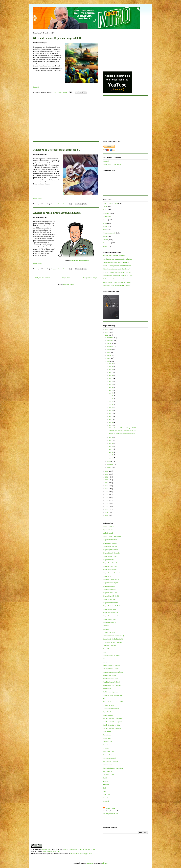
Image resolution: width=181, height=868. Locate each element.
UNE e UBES (107, 795)
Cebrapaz (106, 629)
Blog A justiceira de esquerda (112, 536)
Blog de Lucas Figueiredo (111, 579)
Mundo (105, 236)
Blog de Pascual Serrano (110, 603)
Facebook (106, 161)
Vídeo (105, 246)
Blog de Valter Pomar (110, 622)
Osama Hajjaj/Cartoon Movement (79, 261)
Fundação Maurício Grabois (112, 665)
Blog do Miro (35, 849)
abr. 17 (111, 402)
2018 (107, 486)
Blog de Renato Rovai (110, 609)
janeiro (109, 467)
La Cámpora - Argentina (110, 692)
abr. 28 (111, 370)
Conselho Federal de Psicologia (113, 642)
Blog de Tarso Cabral (109, 619)
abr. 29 (111, 367)
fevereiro (110, 464)
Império (105, 220)
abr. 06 (111, 443)
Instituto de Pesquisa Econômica (113, 672)
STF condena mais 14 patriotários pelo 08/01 (57, 38)
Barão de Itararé (108, 533)
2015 (107, 495)
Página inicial (66, 278)
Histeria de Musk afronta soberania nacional (57, 213)
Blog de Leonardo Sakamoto (112, 573)
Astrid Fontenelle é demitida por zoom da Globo (118, 276)
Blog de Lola (107, 576)
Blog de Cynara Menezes (111, 550)
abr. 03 (111, 452)
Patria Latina (107, 735)
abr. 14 (111, 411)
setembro (110, 346)
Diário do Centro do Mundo (111, 656)
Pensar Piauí (107, 738)
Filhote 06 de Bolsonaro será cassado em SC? (57, 150)
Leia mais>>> (38, 87)
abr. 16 (111, 405)
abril (109, 361)
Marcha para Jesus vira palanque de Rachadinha (118, 259)
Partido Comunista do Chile (111, 725)
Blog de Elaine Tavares (110, 556)
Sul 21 (105, 778)
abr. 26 (111, 375)
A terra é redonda (108, 527)
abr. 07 (111, 440)
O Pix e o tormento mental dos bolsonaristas (116, 279)
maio (109, 358)
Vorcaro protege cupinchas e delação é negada (117, 282)
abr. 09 (111, 425)
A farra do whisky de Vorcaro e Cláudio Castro (117, 266)
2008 (107, 515)
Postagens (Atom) (69, 285)
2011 (107, 506)
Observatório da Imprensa (111, 708)
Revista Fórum (108, 765)
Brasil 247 (106, 626)
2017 (107, 489)
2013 (107, 500)
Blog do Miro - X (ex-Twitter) (112, 164)
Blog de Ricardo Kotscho (111, 613)
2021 (107, 477)
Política (105, 240)
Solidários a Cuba (108, 775)
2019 (107, 483)
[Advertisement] (66, 120)
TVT (105, 788)
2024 (107, 335)
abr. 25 (111, 378)
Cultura (105, 210)
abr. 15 (111, 408)
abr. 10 (111, 422)
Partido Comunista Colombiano (113, 718)
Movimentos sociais (109, 233)
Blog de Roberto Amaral (110, 616)
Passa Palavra (107, 732)
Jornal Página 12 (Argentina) (112, 685)
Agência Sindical (108, 530)
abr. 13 (111, 414)
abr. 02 (111, 455)
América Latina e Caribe (110, 203)
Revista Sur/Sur (108, 771)
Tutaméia (106, 785)
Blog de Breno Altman (110, 546)
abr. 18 (111, 399)
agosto (109, 349)
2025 (107, 332)
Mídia (105, 226)
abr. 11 (111, 419)
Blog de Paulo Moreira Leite (112, 606)
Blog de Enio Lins (109, 560)
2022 (107, 474)
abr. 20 (111, 393)
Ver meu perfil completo (110, 814)
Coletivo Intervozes (109, 632)
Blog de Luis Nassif (109, 586)
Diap (105, 652)
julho (109, 352)
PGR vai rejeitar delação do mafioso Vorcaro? (117, 272)
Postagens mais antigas (90, 278)
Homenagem (107, 216)
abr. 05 (111, 446)
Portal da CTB (107, 742)
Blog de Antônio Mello (110, 540)
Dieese (105, 659)
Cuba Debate (107, 649)
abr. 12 (111, 416)
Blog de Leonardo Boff (110, 570)
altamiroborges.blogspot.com (52, 851)
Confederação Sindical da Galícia (113, 639)
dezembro (110, 338)
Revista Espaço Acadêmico (111, 761)
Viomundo (106, 801)
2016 (107, 492)
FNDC (105, 662)
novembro (110, 341)
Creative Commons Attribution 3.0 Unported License (79, 849)
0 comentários (62, 92)
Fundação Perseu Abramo (111, 669)
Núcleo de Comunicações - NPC (113, 702)
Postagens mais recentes (42, 278)
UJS (104, 791)
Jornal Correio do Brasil (110, 679)
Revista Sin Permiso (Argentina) (113, 768)
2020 (107, 480)
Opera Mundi (107, 712)
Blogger (105, 863)
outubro (110, 343)
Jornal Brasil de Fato (109, 675)
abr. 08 (111, 437)
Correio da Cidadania (110, 646)
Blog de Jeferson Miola (110, 566)
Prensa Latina (107, 745)
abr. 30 (111, 364)
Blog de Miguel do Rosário (111, 596)
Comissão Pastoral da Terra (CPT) (113, 636)
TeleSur (105, 781)
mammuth (90, 863)
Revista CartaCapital (109, 758)
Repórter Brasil (108, 755)
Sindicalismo (107, 243)
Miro (105, 230)
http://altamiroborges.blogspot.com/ (81, 854)
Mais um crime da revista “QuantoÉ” (114, 256)
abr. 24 (111, 381)
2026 (107, 329)
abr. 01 (111, 458)
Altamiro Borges (111, 808)
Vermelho (106, 798)
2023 (107, 471)
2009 (107, 512)
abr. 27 (111, 372)
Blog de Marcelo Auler (110, 593)
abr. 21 (111, 390)
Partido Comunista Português (112, 728)
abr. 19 (111, 396)
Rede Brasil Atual (108, 752)
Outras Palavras (108, 715)
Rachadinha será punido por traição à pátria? (117, 286)
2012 (107, 503)
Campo (105, 207)
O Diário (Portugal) (109, 705)
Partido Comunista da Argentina (113, 722)
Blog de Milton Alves (110, 599)
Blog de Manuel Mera (110, 589)
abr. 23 (111, 384)
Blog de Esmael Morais (110, 563)
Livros (105, 223)
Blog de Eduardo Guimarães (112, 553)
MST (105, 699)
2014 (107, 498)
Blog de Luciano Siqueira (111, 583)
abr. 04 (111, 449)
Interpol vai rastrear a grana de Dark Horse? (116, 262)
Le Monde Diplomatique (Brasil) (113, 695)
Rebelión (106, 748)
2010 (107, 509)
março (109, 462)
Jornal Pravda (107, 689)
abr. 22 (111, 387)
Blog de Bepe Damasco (110, 543)
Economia (106, 213)
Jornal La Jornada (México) (111, 682)
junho (109, 355)
